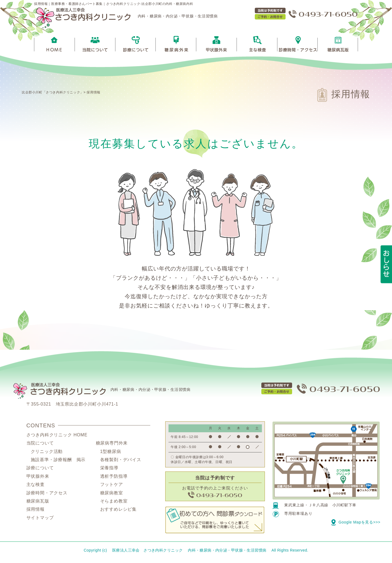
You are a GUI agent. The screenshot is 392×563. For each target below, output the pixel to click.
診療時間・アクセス (47, 494)
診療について (40, 469)
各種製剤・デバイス (121, 461)
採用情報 (93, 92)
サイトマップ (40, 519)
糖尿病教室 (112, 494)
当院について (40, 444)
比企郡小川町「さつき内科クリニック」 (53, 92)
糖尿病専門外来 (112, 444)
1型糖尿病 (111, 453)
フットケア (112, 486)
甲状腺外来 (38, 478)
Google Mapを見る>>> (356, 524)
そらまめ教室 (114, 502)
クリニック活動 (47, 453)
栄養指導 (109, 469)
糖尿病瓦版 (38, 502)
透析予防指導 (114, 478)
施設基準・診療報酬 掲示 (58, 461)
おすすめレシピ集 (118, 511)
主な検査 (36, 486)
